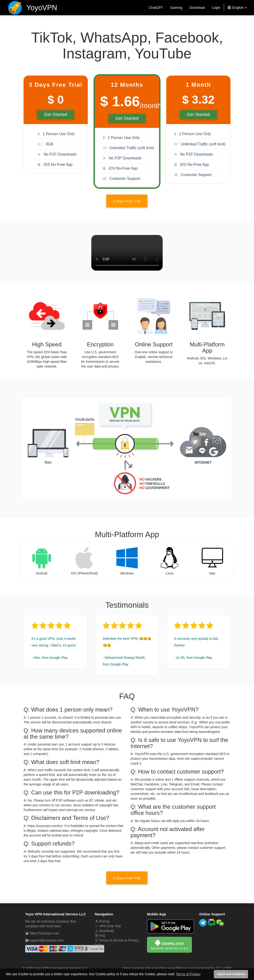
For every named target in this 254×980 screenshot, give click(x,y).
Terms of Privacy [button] (188, 974)
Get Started (56, 115)
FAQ (100, 936)
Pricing (102, 921)
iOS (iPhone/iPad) (84, 573)
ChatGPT (156, 8)
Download (197, 8)
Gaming (176, 8)
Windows (127, 573)
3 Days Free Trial (127, 201)
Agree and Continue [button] (231, 974)
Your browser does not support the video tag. (127, 253)
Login (216, 8)
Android (42, 573)
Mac (212, 573)
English (237, 8)
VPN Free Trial (108, 926)
